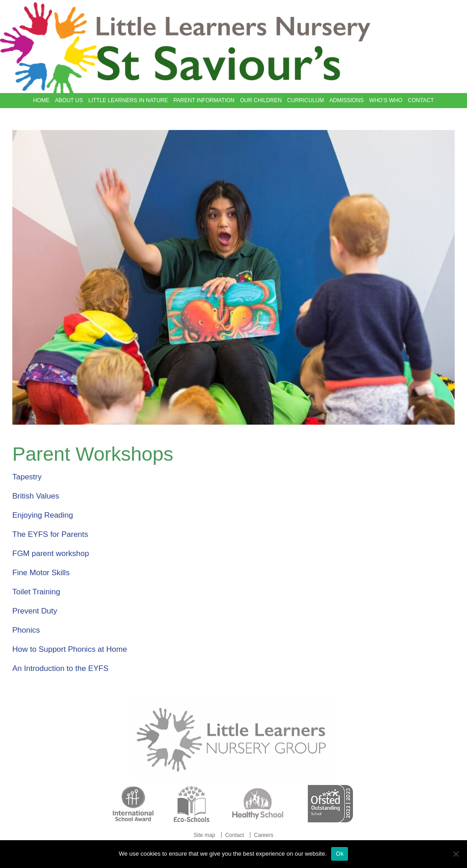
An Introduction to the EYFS (60, 668)
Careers (264, 835)
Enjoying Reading (43, 515)
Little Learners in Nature (128, 100)
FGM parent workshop (51, 554)
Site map (205, 835)
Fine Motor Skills (41, 573)
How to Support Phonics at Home (70, 649)
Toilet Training (36, 592)
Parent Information (204, 100)
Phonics (26, 630)
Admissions (346, 100)
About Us (69, 100)
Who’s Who (386, 100)
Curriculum (306, 100)
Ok (340, 854)
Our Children (261, 100)
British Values (36, 496)
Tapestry (27, 477)
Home (42, 100)
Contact (421, 100)
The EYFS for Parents (50, 534)
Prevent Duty (35, 611)
